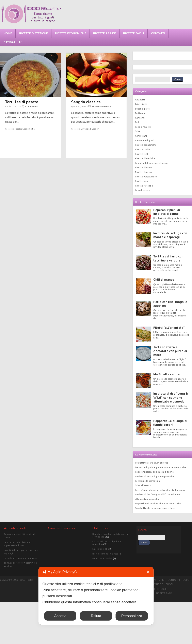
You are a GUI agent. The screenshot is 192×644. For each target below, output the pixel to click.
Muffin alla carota (166, 374)
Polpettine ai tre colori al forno (152, 463)
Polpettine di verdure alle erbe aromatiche (158, 504)
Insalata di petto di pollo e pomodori (155, 476)
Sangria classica (86, 102)
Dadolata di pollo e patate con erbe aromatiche (161, 467)
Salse (138, 131)
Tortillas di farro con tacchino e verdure (168, 258)
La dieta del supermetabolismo (152, 163)
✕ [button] (148, 572)
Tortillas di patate (22, 102)
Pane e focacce (143, 127)
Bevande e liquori (90, 129)
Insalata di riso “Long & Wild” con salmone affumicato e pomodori (171, 398)
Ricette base (142, 181)
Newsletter (13, 42)
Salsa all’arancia (143, 485)
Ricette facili (134, 33)
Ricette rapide (105, 33)
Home (8, 33)
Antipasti (140, 100)
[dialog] (96, 596)
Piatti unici (141, 113)
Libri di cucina (142, 190)
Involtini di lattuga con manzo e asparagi (170, 235)
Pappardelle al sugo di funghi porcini (170, 423)
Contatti (158, 33)
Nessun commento (101, 106)
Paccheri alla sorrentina (147, 481)
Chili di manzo (164, 280)
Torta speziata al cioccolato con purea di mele (170, 351)
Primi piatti (141, 104)
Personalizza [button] (132, 616)
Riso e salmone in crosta (105, 554)
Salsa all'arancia (101, 549)
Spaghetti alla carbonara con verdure (155, 508)
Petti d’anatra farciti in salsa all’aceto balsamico (160, 490)
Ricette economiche (70, 33)
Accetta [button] (60, 616)
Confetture (141, 136)
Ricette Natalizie (144, 186)
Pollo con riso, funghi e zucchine (170, 304)
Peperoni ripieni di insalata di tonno (167, 212)
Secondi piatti (143, 109)
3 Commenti (31, 106)
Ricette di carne (144, 168)
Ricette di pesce (144, 172)
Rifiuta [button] (96, 616)
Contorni (140, 118)
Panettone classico (102, 559)
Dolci (138, 122)
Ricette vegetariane (146, 177)
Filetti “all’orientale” (169, 328)
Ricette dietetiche (34, 33)
